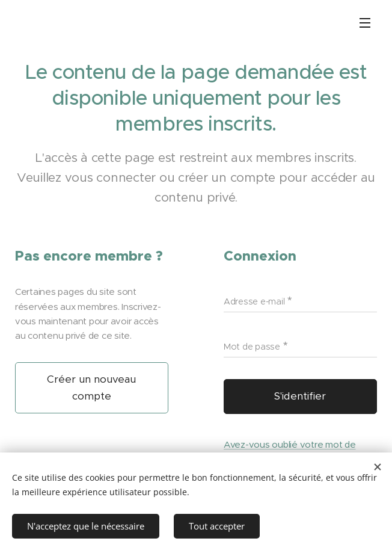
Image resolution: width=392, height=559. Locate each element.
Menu (365, 23)
